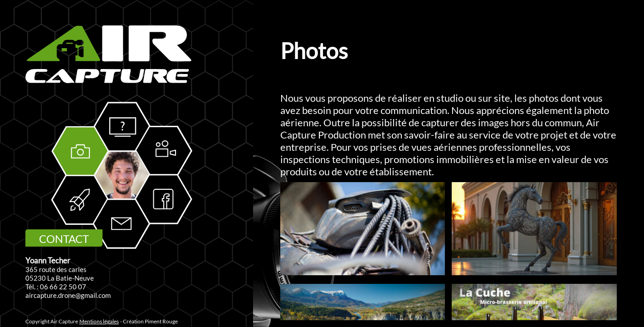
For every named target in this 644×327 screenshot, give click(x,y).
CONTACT (64, 239)
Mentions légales (99, 321)
